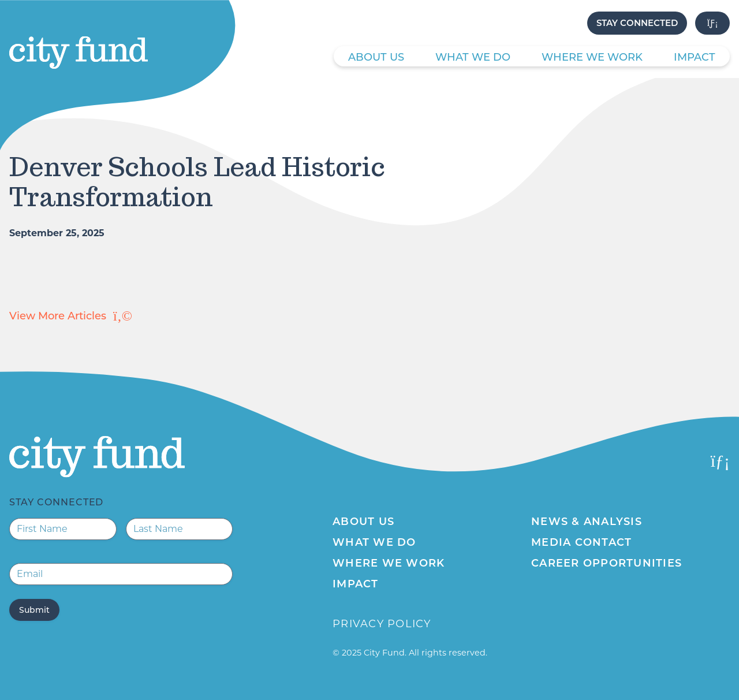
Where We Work (592, 57)
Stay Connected (637, 23)
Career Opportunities (606, 563)
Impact (695, 57)
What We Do (473, 57)
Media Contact (581, 542)
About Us (376, 57)
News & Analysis (587, 522)
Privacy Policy (382, 624)
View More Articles (71, 316)
